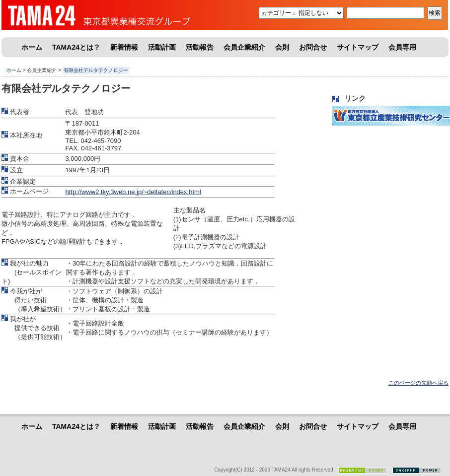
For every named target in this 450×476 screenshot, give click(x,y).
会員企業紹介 (244, 47)
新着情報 (124, 47)
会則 (282, 47)
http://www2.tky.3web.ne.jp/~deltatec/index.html (133, 192)
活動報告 (200, 47)
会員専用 (402, 47)
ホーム (32, 47)
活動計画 (162, 47)
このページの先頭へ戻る (418, 383)
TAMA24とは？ (76, 47)
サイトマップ (358, 47)
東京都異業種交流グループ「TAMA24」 (76, 15)
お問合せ (313, 47)
